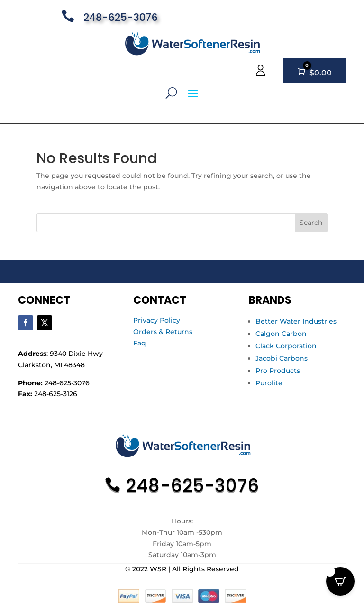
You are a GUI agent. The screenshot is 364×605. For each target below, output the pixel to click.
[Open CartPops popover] (340, 581)
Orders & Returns (163, 332)
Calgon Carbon (281, 334)
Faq (140, 343)
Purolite (269, 383)
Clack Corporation (286, 346)
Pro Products (278, 371)
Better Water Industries (296, 321)
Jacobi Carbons (282, 358)
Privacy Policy (157, 320)
